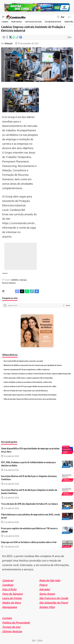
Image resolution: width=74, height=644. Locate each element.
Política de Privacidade (16, 622)
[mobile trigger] (4, 17)
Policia (66, 447)
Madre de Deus (12, 603)
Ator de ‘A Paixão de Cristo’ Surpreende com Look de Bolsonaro (26, 391)
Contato (7, 618)
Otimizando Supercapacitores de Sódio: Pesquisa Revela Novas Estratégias (30, 395)
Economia (67, 547)
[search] (58, 17)
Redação (9, 43)
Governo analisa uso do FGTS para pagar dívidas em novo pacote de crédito (30, 386)
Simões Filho (66, 452)
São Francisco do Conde (54, 598)
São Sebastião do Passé (54, 603)
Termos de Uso (11, 627)
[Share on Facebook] (7, 37)
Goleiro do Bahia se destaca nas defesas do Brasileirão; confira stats (28, 382)
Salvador (66, 449)
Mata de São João (50, 580)
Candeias (8, 585)
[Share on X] (10, 37)
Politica (66, 467)
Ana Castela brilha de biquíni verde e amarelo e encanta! (23, 361)
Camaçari (8, 580)
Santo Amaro (47, 594)
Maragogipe (10, 607)
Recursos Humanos (9, 283)
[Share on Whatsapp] (14, 37)
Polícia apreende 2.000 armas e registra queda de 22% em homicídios (28, 378)
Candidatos (15, 280)
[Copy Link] (17, 37)
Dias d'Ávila (9, 589)
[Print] (21, 37)
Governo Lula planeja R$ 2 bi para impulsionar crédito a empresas (27, 370)
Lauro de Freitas (12, 598)
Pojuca (43, 585)
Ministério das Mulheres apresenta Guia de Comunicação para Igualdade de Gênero (33, 365)
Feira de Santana (12, 594)
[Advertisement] (21, 256)
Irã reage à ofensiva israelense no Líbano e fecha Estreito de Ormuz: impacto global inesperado (37, 374)
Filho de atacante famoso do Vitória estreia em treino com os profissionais (30, 399)
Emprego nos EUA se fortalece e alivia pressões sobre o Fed (29, 542)
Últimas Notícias (12, 631)
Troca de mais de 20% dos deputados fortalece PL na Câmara (30, 504)
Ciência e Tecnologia (67, 480)
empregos (23, 280)
